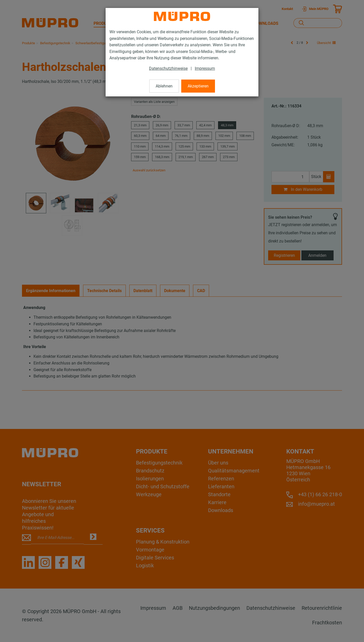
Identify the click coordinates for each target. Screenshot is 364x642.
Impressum (205, 68)
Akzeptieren (198, 86)
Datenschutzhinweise (168, 68)
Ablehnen (164, 86)
